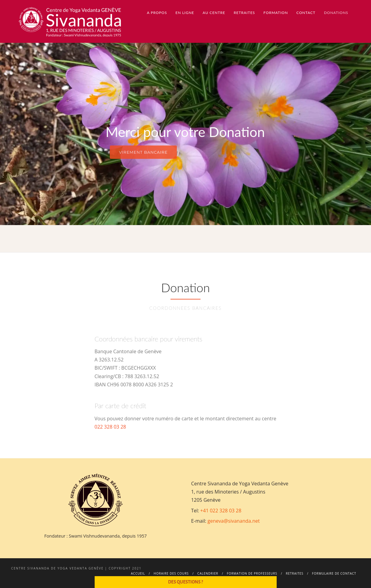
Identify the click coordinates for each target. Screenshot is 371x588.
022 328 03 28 (110, 427)
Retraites (245, 13)
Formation (276, 13)
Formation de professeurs (252, 573)
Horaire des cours (171, 573)
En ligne (185, 13)
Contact (306, 13)
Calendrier (208, 573)
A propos (157, 13)
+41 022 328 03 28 (221, 511)
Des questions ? (185, 582)
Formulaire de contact (334, 573)
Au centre (214, 13)
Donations (336, 13)
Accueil (138, 573)
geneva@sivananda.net (234, 521)
